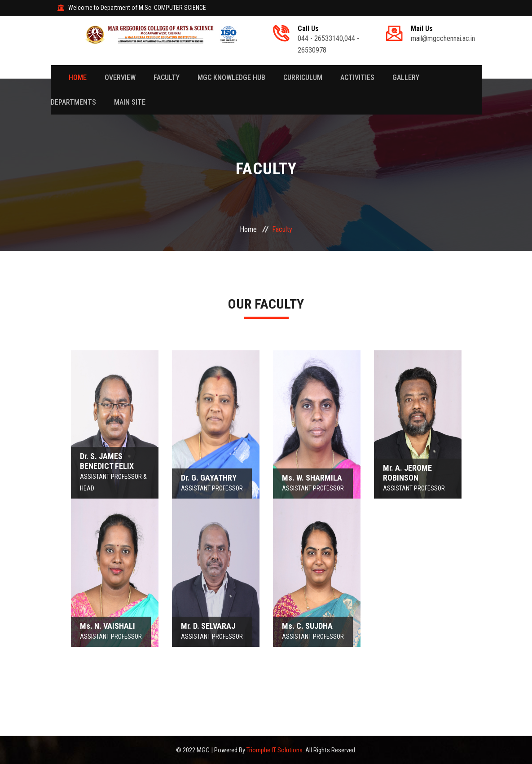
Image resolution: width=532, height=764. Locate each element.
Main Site (130, 102)
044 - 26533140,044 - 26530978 (332, 40)
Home (78, 77)
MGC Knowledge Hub (231, 77)
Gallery (406, 77)
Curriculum (303, 77)
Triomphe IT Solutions (275, 750)
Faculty (167, 77)
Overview (120, 77)
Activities (357, 77)
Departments (73, 102)
